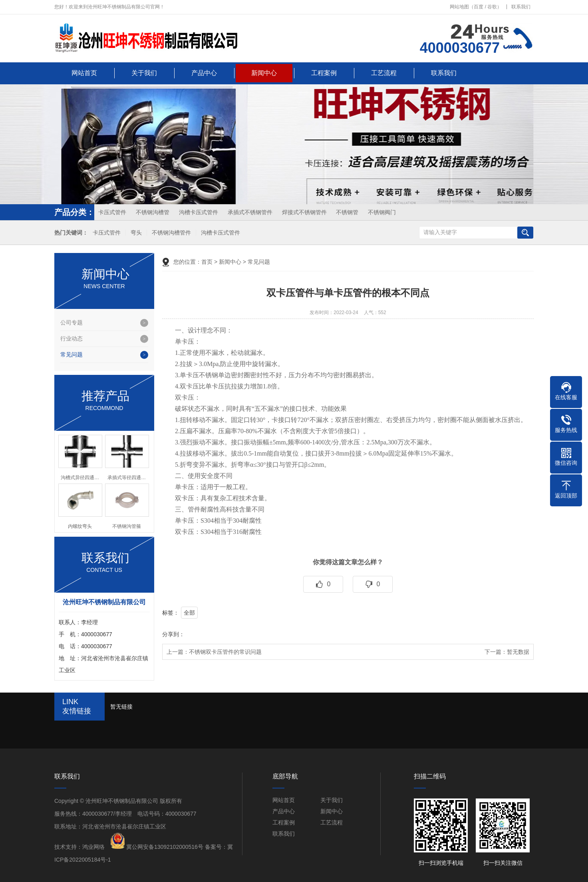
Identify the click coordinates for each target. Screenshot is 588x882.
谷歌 (492, 7)
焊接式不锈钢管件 (304, 212)
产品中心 (204, 73)
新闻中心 (264, 73)
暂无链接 (121, 707)
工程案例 (324, 73)
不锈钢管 (347, 212)
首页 (207, 262)
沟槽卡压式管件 (199, 212)
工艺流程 (384, 73)
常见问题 (72, 354)
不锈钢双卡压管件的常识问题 (225, 652)
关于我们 (144, 73)
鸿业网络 (93, 847)
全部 (189, 613)
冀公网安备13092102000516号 (165, 847)
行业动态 (72, 338)
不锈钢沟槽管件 (171, 233)
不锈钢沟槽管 (153, 212)
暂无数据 (518, 652)
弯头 (136, 233)
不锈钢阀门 (382, 212)
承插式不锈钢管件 (250, 212)
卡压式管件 (112, 212)
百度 (479, 7)
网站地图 (459, 7)
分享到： (173, 634)
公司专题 (72, 323)
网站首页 (84, 73)
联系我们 (521, 7)
